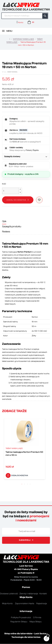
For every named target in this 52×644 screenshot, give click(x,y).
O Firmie (37, 618)
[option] (25, 450)
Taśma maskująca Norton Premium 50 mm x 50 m (24, 454)
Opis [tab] (4, 221)
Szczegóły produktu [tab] (12, 227)
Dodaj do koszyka (16, 200)
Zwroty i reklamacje (29, 594)
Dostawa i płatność (9, 594)
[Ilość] (10, 191)
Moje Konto (7, 604)
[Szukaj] (25, 16)
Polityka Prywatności (21, 618)
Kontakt (43, 594)
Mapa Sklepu (36, 622)
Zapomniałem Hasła (25, 604)
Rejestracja (42, 604)
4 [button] (30, 484)
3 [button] (27, 484)
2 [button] (25, 484)
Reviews (6, 232)
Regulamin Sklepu (19, 622)
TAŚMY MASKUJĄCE (14, 449)
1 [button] (22, 484)
